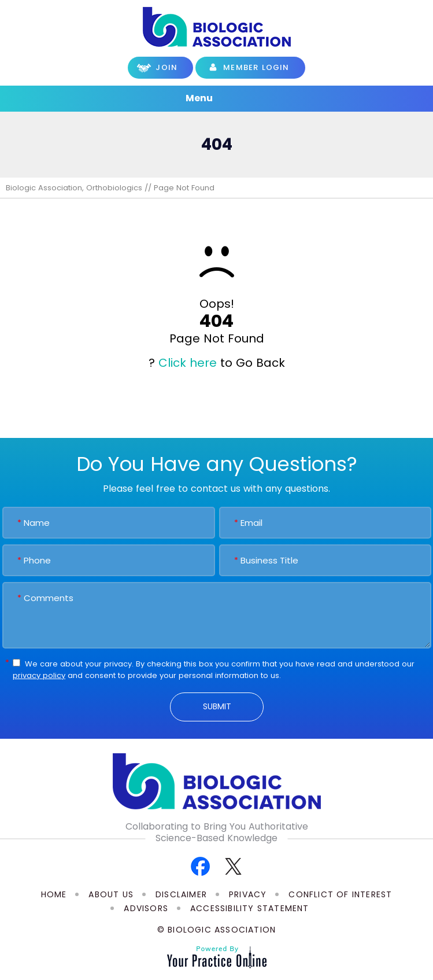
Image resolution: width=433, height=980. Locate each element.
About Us (111, 894)
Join (166, 67)
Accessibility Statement (250, 908)
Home (54, 894)
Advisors (146, 908)
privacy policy (39, 675)
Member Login (256, 67)
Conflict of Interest (340, 894)
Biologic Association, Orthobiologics (74, 188)
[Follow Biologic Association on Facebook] (200, 866)
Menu (214, 99)
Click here (188, 363)
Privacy (248, 894)
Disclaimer (181, 894)
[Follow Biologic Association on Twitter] (233, 866)
